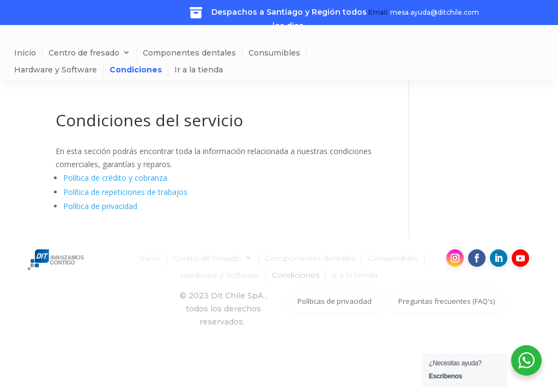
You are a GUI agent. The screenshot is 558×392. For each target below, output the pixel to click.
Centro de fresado (84, 53)
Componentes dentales (189, 53)
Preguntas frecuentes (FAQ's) (447, 301)
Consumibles (274, 53)
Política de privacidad (100, 206)
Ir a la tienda (199, 70)
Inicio (25, 53)
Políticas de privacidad (335, 301)
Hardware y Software (56, 70)
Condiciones (136, 70)
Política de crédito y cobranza (115, 178)
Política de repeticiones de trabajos (125, 192)
